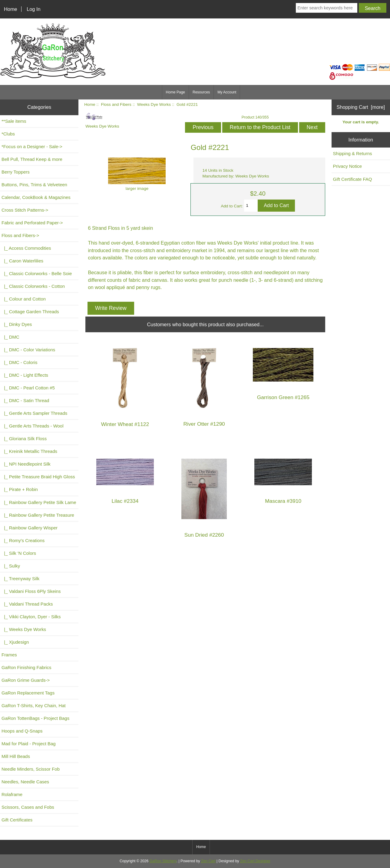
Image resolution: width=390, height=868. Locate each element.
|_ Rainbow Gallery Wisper (30, 528)
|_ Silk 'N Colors (19, 553)
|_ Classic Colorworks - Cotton (33, 286)
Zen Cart (208, 861)
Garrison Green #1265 (283, 397)
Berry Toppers (16, 172)
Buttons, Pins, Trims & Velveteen (34, 185)
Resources (201, 92)
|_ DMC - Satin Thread (25, 400)
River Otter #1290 (204, 424)
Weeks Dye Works (154, 104)
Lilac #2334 (125, 501)
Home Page (175, 92)
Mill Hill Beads (16, 756)
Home (11, 9)
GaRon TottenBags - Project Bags (35, 718)
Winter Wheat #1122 (125, 424)
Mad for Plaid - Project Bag (29, 744)
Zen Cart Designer (255, 861)
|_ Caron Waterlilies (22, 261)
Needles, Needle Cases (25, 782)
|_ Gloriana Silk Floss (24, 439)
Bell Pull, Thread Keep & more (32, 159)
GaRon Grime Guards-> (26, 680)
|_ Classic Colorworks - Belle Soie (37, 273)
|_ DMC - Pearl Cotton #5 (28, 388)
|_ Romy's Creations (23, 540)
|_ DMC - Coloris (20, 362)
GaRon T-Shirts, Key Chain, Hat (34, 705)
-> (20, 235)
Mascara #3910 (283, 501)
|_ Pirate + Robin (20, 489)
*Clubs (8, 134)
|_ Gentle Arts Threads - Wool (32, 426)
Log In (33, 9)
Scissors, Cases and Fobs (28, 807)
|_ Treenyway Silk (20, 579)
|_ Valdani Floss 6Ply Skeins (31, 591)
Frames (9, 655)
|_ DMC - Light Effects (25, 375)
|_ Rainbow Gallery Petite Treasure (38, 515)
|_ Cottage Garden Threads (30, 312)
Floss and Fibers (116, 104)
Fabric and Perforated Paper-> (32, 223)
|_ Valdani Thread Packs (27, 604)
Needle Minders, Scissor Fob (31, 769)
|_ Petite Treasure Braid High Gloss (38, 477)
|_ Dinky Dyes (17, 324)
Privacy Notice (348, 166)
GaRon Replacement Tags (28, 693)
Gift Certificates (17, 820)
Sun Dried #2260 (204, 535)
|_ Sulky (11, 566)
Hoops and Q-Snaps (22, 731)
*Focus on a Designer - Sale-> (32, 146)
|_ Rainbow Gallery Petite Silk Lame (39, 502)
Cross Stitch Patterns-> (25, 210)
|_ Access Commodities (26, 248)
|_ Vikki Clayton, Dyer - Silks (31, 617)
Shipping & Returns (353, 153)
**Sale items (14, 121)
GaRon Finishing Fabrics (26, 667)
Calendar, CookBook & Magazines (36, 197)
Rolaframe (12, 794)
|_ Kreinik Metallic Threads (29, 451)
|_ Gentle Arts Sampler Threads (34, 413)
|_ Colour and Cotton (24, 299)
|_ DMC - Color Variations (28, 350)
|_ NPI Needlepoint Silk (26, 464)
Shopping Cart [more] (361, 107)
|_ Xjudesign (15, 642)
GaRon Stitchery (163, 861)
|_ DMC (10, 337)
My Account (227, 92)
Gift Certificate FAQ (353, 179)
